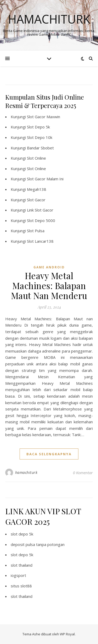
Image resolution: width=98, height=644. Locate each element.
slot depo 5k (22, 534)
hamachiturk (26, 472)
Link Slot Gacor (40, 210)
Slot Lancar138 (40, 241)
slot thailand (22, 565)
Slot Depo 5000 (41, 220)
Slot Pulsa (36, 231)
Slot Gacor (36, 200)
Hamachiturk (49, 19)
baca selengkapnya (49, 454)
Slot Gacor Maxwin (44, 117)
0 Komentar (83, 473)
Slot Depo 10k (40, 137)
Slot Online (36, 158)
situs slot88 (21, 586)
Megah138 (37, 189)
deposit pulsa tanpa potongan (38, 544)
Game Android (49, 267)
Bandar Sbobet (40, 148)
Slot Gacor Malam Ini (45, 179)
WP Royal (67, 634)
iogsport (18, 575)
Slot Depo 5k (38, 127)
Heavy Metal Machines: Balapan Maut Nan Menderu (49, 285)
